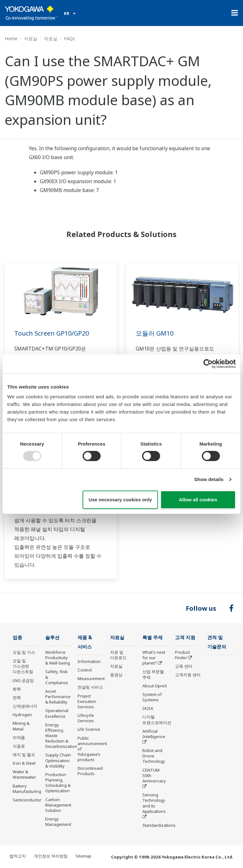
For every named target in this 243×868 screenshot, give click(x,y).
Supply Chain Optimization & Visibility (58, 760)
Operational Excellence (57, 713)
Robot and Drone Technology (154, 756)
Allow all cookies (198, 500)
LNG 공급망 (23, 680)
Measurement (91, 678)
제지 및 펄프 (24, 755)
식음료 (19, 746)
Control (85, 670)
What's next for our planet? (154, 658)
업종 (17, 637)
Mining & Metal (21, 726)
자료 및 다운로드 (118, 655)
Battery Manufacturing (27, 789)
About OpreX (155, 686)
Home (11, 39)
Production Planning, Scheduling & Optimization (58, 783)
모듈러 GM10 (155, 333)
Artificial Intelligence (154, 734)
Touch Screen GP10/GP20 (52, 333)
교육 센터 (184, 666)
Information (89, 661)
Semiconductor (27, 800)
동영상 (116, 675)
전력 (17, 698)
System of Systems (152, 697)
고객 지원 (185, 637)
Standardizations (159, 825)
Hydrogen (22, 715)
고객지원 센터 (188, 675)
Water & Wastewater (24, 774)
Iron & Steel (24, 763)
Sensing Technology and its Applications (154, 803)
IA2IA (148, 708)
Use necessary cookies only (120, 500)
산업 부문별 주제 (153, 674)
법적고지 (18, 856)
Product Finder (182, 655)
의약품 (19, 737)
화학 (17, 689)
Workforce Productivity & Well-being (58, 658)
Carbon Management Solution (58, 805)
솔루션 (52, 637)
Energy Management (58, 822)
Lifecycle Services (86, 718)
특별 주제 (153, 637)
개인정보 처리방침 (51, 856)
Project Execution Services (87, 701)
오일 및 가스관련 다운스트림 (23, 666)
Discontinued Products (90, 771)
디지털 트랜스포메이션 (157, 720)
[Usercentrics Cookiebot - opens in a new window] (208, 363)
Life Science (89, 729)
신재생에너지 (25, 706)
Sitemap (84, 856)
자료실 (31, 39)
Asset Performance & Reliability (58, 697)
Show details (209, 479)
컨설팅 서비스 (90, 687)
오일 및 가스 (24, 652)
